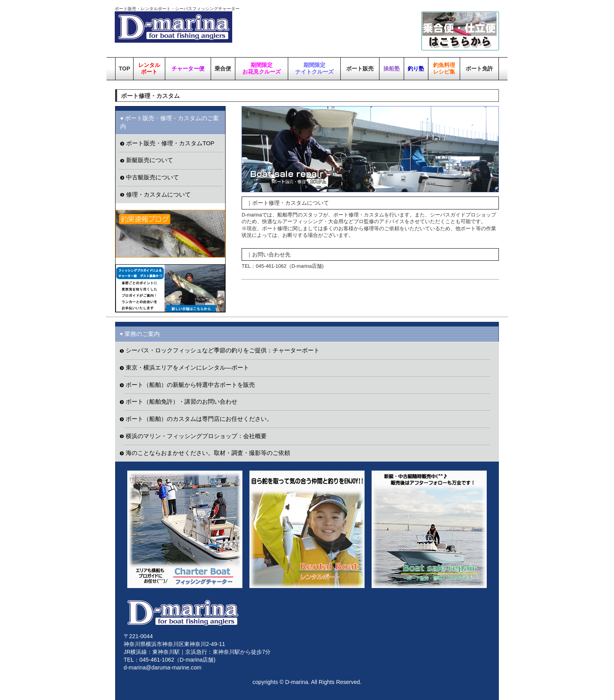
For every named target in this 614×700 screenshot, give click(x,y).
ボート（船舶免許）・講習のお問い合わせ (181, 402)
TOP (124, 69)
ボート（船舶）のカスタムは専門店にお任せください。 (199, 419)
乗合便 (223, 69)
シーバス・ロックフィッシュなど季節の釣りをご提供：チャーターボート (223, 350)
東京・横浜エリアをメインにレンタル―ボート (187, 368)
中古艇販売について (153, 177)
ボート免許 (479, 69)
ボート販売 (360, 69)
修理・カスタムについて (158, 195)
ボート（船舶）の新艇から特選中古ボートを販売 (190, 385)
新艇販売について (150, 160)
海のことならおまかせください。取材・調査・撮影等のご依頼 (208, 453)
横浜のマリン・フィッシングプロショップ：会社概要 (196, 436)
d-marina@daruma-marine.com (163, 668)
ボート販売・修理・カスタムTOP (170, 143)
